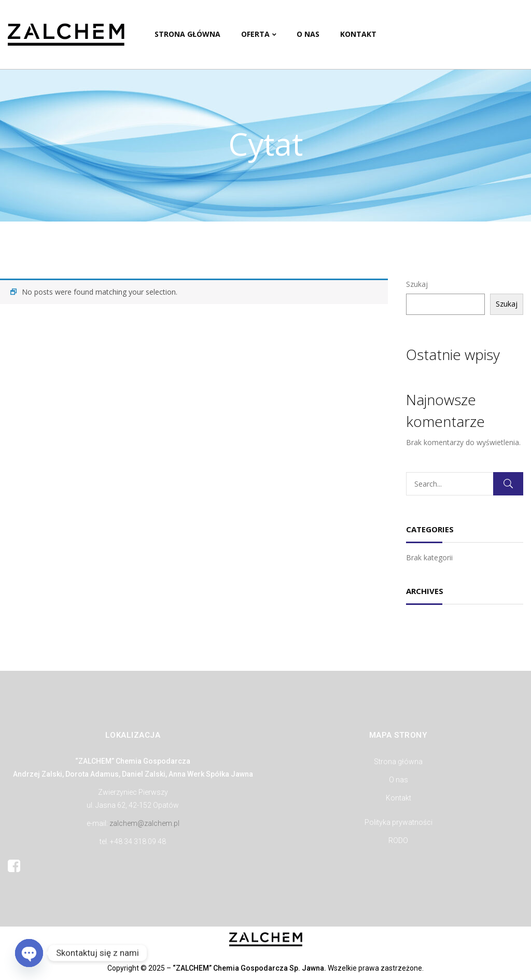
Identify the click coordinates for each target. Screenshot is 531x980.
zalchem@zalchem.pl (144, 823)
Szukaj (417, 284)
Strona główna (398, 762)
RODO (398, 840)
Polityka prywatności (399, 822)
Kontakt (399, 798)
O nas (399, 780)
